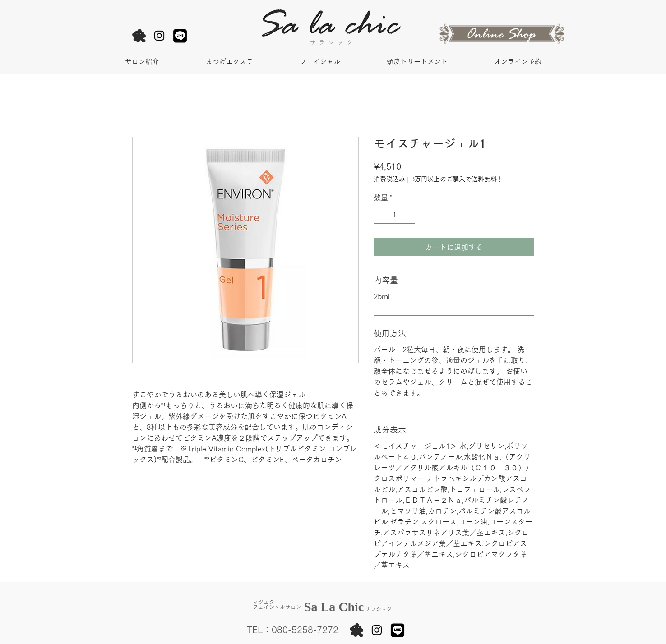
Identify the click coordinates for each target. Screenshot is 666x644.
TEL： (259, 630)
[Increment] (407, 215)
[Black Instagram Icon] (159, 36)
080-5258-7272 (305, 630)
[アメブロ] (139, 36)
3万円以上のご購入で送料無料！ (457, 179)
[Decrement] (381, 215)
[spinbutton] (394, 215)
